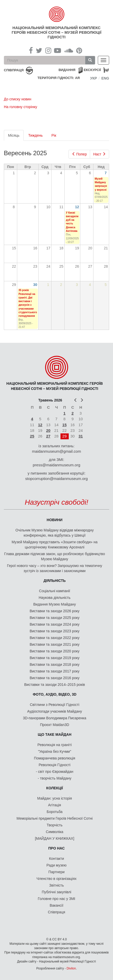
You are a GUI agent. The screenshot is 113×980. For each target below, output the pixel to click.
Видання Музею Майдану (54, 604)
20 (48, 430)
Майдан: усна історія (55, 798)
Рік (54, 135)
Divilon (71, 968)
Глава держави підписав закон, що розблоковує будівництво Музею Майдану (54, 556)
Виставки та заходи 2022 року (55, 638)
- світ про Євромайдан (54, 772)
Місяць (16, 137)
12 (77, 207)
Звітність (57, 885)
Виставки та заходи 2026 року (55, 611)
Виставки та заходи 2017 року (55, 671)
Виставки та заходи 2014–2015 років (55, 685)
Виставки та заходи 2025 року (55, 618)
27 (48, 436)
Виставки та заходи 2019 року (55, 658)
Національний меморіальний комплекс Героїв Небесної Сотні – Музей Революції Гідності (57, 32)
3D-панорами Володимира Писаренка (55, 718)
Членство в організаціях (57, 879)
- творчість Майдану (55, 778)
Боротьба (54, 812)
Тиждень (36, 135)
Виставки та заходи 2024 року (55, 624)
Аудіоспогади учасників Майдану (55, 711)
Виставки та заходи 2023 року (55, 631)
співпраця (14, 70)
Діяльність (55, 581)
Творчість (55, 825)
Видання (67, 70)
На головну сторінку (20, 107)
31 (81, 436)
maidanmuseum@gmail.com (56, 451)
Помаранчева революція (55, 758)
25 (32, 436)
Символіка (55, 832)
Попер (79, 154)
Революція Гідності (54, 765)
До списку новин (18, 99)
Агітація (55, 805)
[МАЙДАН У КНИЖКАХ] (55, 838)
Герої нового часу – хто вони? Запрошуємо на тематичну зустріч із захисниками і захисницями (54, 568)
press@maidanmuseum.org (56, 465)
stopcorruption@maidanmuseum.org (57, 479)
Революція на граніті (55, 745)
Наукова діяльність (55, 598)
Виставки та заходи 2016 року (55, 678)
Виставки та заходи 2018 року (55, 664)
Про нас (57, 848)
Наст (99, 154)
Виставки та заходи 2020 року (55, 651)
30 (35, 285)
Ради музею (57, 865)
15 (64, 425)
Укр (94, 78)
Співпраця (57, 912)
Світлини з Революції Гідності (55, 705)
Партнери (57, 872)
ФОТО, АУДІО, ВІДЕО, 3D (55, 694)
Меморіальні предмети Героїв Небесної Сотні (55, 818)
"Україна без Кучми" (55, 751)
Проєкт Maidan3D (54, 725)
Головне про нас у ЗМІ (57, 899)
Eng (105, 78)
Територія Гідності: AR (59, 78)
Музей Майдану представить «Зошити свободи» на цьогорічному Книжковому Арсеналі (54, 545)
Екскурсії (92, 70)
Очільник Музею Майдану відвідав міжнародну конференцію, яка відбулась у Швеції (55, 533)
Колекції (55, 788)
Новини (54, 520)
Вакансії (57, 905)
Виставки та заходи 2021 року (55, 644)
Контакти (56, 859)
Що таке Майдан (55, 734)
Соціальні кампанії (55, 591)
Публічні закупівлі (57, 892)
